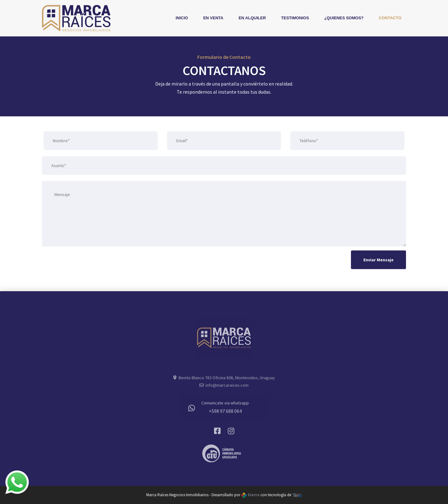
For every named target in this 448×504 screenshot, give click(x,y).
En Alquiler (252, 18)
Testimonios (295, 18)
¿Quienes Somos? (344, 18)
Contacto (390, 18)
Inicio (182, 18)
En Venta (213, 18)
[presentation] (89, 262)
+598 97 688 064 (225, 412)
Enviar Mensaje (378, 260)
